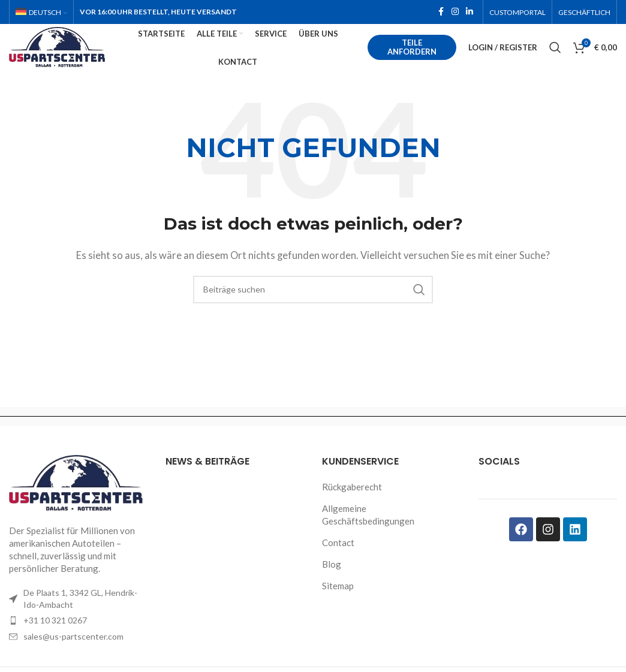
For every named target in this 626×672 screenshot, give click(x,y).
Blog (332, 581)
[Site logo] (78, 55)
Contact (338, 559)
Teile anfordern (417, 56)
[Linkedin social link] (469, 13)
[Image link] (78, 499)
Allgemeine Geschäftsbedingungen (368, 531)
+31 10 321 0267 (55, 638)
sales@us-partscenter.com (73, 653)
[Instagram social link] (455, 13)
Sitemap (338, 602)
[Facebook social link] (441, 13)
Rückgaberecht (352, 504)
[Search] (555, 57)
